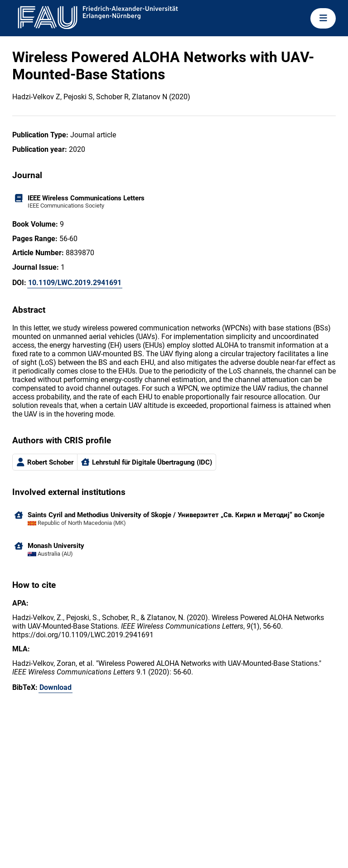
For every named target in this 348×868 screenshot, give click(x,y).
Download (56, 687)
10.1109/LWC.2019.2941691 (75, 283)
